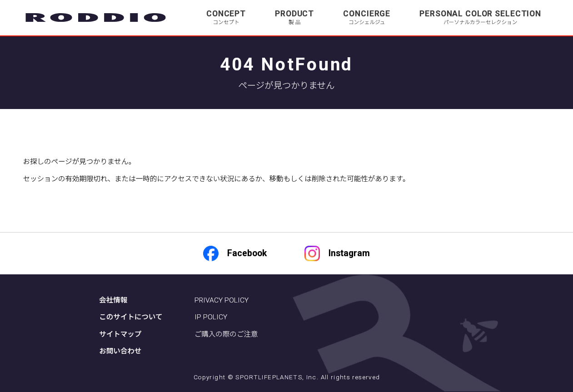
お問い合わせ (120, 351)
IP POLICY (211, 317)
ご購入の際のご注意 (226, 334)
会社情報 (113, 300)
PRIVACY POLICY (222, 300)
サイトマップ (120, 334)
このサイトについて (131, 317)
